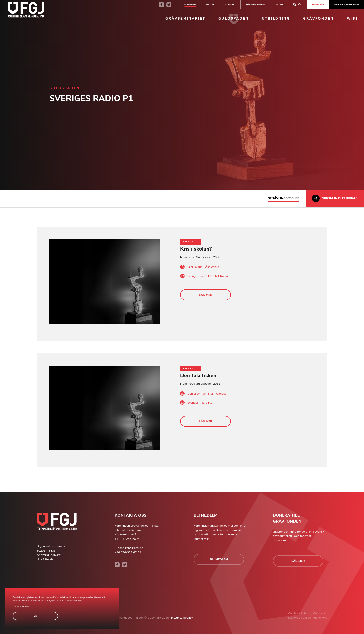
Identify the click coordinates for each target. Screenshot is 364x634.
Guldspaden (234, 19)
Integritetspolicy (182, 618)
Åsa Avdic (212, 267)
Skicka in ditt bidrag (335, 198)
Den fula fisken (198, 376)
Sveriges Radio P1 (200, 276)
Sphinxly (307, 613)
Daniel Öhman (197, 394)
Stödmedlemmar (255, 4)
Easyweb (294, 618)
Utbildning (276, 19)
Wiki (352, 19)
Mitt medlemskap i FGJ (347, 4)
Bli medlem (318, 4)
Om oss (210, 4)
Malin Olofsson (218, 394)
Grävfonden (318, 19)
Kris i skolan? (196, 249)
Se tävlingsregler (284, 198)
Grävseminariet (185, 19)
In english (190, 4)
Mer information (21, 607)
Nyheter (230, 4)
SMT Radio (221, 276)
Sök (297, 4)
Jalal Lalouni (195, 267)
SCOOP (279, 4)
